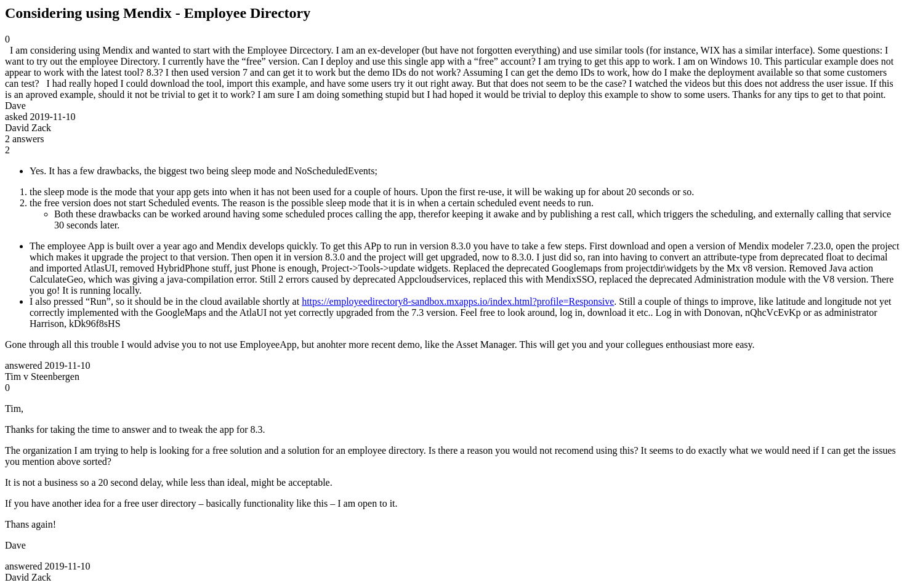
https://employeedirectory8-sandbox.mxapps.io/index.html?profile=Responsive (458, 301)
